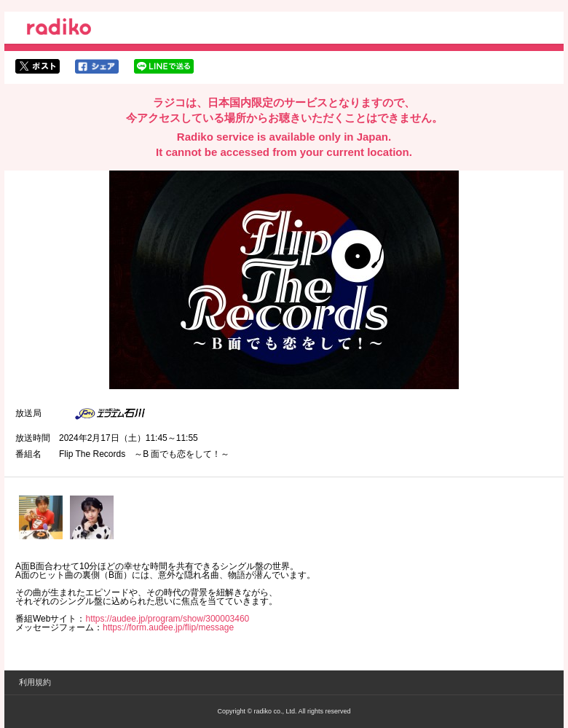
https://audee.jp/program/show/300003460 (167, 619)
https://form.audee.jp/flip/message (168, 627)
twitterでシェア (38, 66)
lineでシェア (164, 66)
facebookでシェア (97, 66)
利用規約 (35, 682)
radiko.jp (59, 29)
